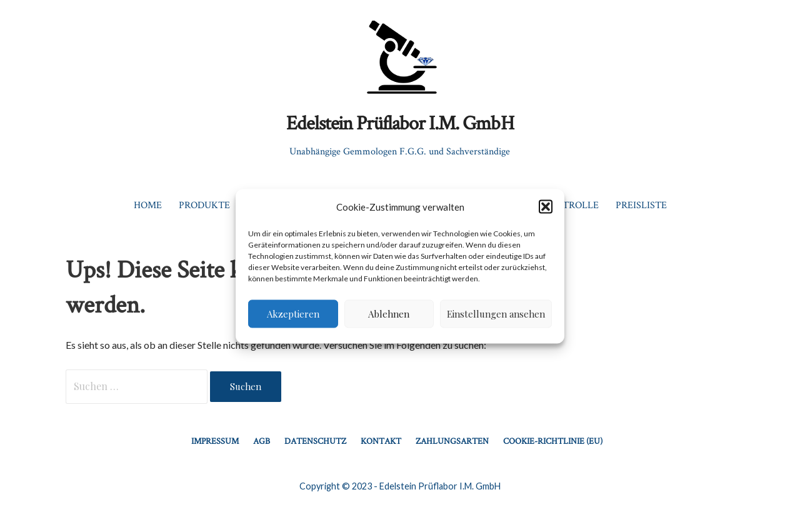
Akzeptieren (293, 314)
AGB (262, 441)
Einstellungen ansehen (496, 314)
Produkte (204, 205)
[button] (546, 207)
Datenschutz (315, 441)
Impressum (215, 441)
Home (148, 205)
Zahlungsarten (452, 441)
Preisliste (641, 205)
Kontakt (381, 441)
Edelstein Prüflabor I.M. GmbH (400, 122)
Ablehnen (389, 314)
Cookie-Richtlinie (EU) (553, 441)
